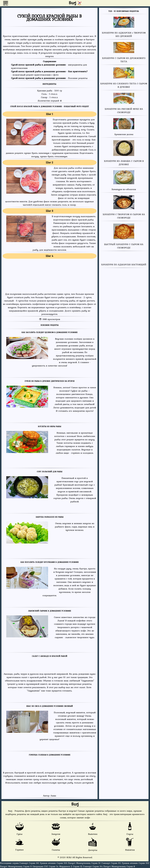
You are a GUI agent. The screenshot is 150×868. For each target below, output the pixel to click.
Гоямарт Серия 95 (112, 863)
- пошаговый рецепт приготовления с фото (49, 73)
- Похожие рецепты (49, 78)
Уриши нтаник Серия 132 (135, 863)
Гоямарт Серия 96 (30, 863)
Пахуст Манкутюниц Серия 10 (85, 863)
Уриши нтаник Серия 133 (54, 863)
